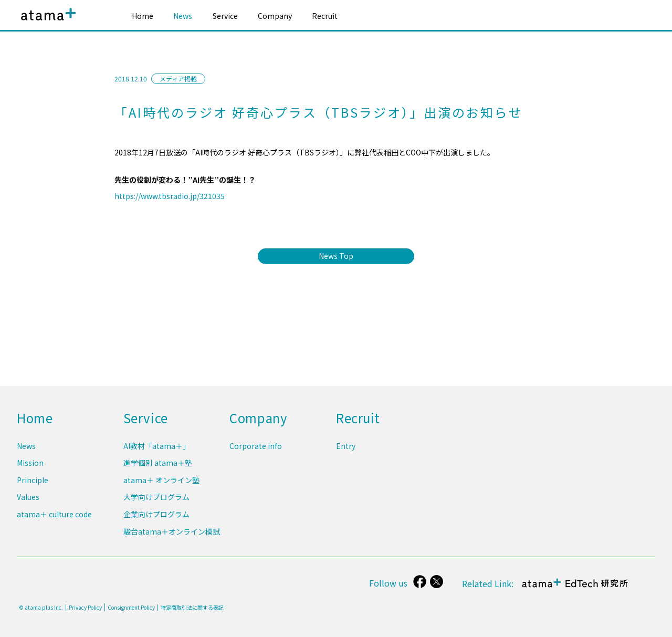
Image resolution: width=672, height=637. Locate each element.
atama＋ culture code (54, 516)
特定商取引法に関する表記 (192, 608)
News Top (336, 256)
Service (225, 16)
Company (275, 16)
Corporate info (256, 451)
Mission (30, 467)
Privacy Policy (85, 608)
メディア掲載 (178, 79)
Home (143, 16)
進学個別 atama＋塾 (158, 467)
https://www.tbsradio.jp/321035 (170, 196)
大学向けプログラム (156, 499)
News (183, 16)
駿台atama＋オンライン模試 (172, 531)
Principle (33, 483)
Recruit (325, 16)
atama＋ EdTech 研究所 (575, 588)
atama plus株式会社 (46, 22)
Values (28, 499)
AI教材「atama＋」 (157, 451)
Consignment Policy (131, 607)
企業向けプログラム (156, 516)
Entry (346, 451)
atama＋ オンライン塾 (161, 483)
